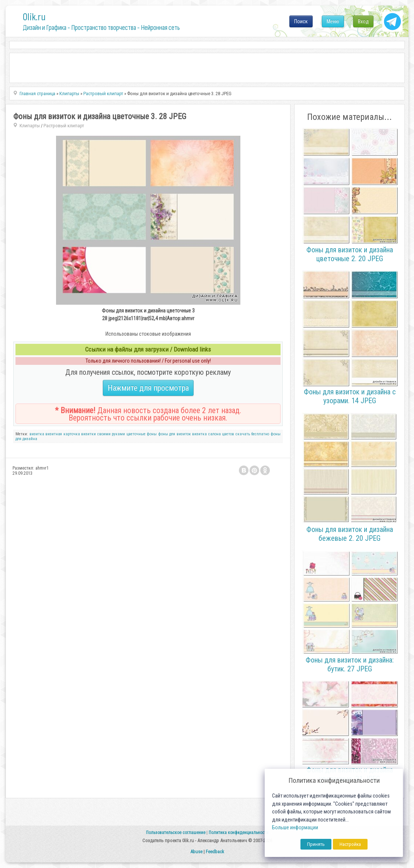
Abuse (196, 852)
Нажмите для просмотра (148, 388)
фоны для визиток (175, 434)
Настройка (350, 844)
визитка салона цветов (213, 434)
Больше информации (295, 828)
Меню (333, 21)
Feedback (215, 852)
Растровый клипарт (64, 126)
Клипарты (30, 126)
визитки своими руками (103, 434)
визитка (37, 434)
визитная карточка (63, 434)
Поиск (301, 21)
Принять (316, 844)
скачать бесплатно (253, 434)
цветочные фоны (142, 434)
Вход (363, 21)
